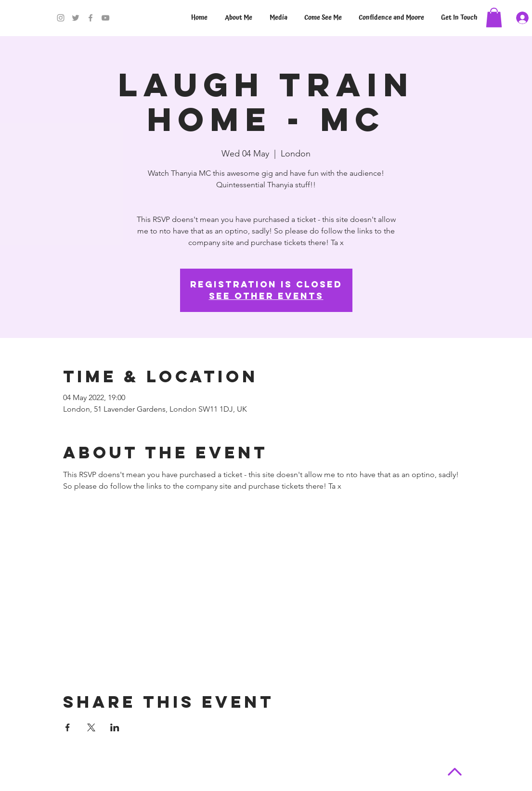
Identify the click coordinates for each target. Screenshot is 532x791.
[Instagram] (61, 18)
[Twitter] (76, 18)
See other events (266, 296)
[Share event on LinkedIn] (115, 727)
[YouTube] (105, 18)
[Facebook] (91, 18)
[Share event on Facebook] (68, 727)
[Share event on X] (91, 727)
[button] (494, 18)
